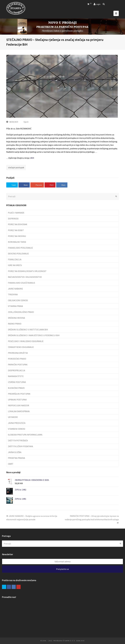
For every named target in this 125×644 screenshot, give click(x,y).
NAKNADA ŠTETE (16, 376)
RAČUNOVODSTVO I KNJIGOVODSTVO (25, 277)
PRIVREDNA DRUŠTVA (18, 353)
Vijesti (26, 122)
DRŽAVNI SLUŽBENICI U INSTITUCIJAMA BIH (28, 330)
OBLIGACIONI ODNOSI (18, 300)
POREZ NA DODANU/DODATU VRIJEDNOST (27, 271)
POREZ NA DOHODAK (18, 224)
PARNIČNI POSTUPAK (18, 365)
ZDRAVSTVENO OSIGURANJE (21, 347)
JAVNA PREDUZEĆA (17, 423)
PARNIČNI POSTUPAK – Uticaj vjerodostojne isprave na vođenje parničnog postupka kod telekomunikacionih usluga (92, 519)
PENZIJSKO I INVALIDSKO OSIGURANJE (26, 341)
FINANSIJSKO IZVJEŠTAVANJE (22, 283)
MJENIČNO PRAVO (16, 388)
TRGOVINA (13, 294)
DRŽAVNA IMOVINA (16, 318)
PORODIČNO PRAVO (17, 359)
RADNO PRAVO (15, 324)
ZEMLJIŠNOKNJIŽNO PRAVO (21, 312)
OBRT (11, 464)
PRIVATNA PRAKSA (16, 458)
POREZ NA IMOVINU (17, 236)
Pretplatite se (62, 569)
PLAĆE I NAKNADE (16, 213)
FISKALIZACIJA (15, 259)
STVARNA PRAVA (15, 306)
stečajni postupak (16, 167)
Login (98, 4)
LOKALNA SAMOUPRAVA (19, 411)
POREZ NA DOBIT (16, 230)
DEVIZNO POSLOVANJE (18, 254)
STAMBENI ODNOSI (17, 429)
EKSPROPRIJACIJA (17, 370)
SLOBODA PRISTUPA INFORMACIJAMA (25, 435)
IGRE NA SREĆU (15, 265)
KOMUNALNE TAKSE (17, 242)
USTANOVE (13, 417)
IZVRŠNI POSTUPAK (17, 382)
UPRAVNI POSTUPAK (17, 400)
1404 (32, 158)
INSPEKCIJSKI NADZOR (19, 405)
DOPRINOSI (13, 219)
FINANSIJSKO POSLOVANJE (20, 248)
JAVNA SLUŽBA (15, 452)
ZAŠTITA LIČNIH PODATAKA (20, 446)
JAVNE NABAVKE (15, 289)
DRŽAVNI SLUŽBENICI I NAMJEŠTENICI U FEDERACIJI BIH (34, 335)
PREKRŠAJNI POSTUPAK (19, 394)
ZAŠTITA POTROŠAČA (18, 441)
